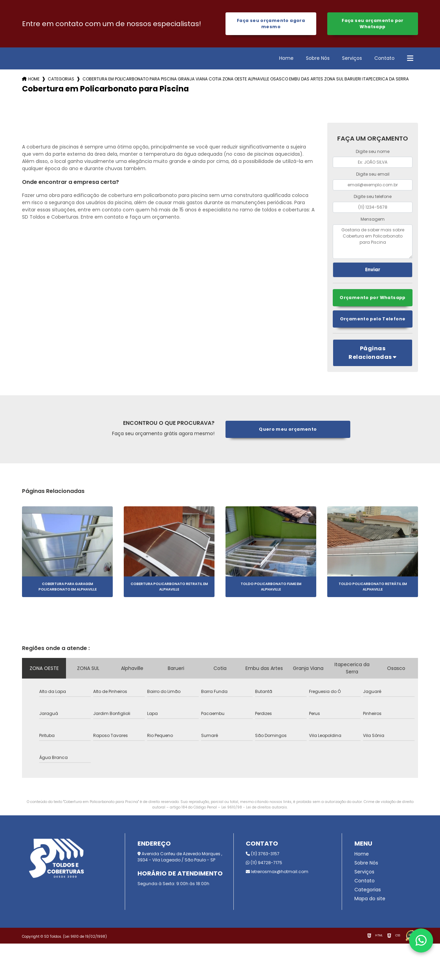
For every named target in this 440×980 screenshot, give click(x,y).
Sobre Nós (318, 59)
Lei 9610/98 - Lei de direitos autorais (254, 808)
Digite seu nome (373, 152)
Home (286, 59)
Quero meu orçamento (288, 430)
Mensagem (373, 220)
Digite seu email (373, 175)
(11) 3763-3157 (263, 855)
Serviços (352, 59)
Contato (384, 59)
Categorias (61, 80)
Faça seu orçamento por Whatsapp (372, 24)
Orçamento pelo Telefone (373, 320)
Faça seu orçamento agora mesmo (271, 24)
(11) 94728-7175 (264, 864)
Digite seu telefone (373, 197)
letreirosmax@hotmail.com (277, 873)
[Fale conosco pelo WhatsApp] (421, 940)
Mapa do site (370, 900)
